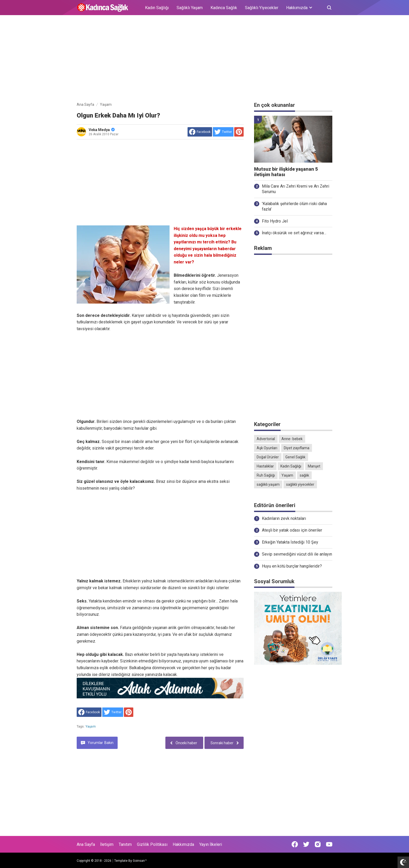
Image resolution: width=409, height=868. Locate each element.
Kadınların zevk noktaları (284, 518)
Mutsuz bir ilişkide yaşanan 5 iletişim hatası (286, 172)
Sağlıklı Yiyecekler (262, 8)
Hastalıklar (265, 466)
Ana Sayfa (86, 844)
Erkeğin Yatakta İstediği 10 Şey (290, 542)
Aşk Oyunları (267, 448)
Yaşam (91, 727)
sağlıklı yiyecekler (300, 484)
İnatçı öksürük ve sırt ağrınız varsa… (294, 233)
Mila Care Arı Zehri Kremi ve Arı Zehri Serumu (296, 189)
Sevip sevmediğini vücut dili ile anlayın (297, 554)
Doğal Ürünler (268, 457)
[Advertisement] (204, 59)
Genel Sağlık (295, 457)
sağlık (304, 475)
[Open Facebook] (295, 844)
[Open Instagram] (318, 844)
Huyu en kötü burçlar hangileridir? (292, 566)
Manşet (314, 466)
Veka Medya (102, 130)
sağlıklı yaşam (268, 484)
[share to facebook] (200, 132)
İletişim (107, 844)
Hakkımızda (183, 844)
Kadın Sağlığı (157, 8)
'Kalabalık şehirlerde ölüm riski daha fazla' (294, 206)
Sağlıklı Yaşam (190, 8)
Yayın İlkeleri (211, 844)
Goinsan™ (140, 861)
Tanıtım (125, 844)
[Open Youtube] (329, 844)
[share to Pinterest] (239, 132)
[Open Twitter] (306, 844)
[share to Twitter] (223, 132)
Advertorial (266, 439)
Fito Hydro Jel (275, 221)
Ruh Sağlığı (266, 475)
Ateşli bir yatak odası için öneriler (292, 530)
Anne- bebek (292, 439)
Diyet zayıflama (297, 448)
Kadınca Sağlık (224, 8)
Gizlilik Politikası (152, 844)
